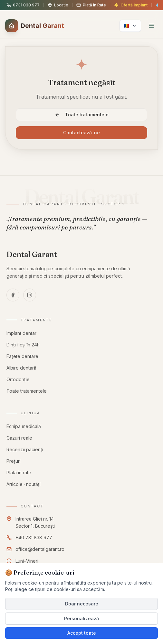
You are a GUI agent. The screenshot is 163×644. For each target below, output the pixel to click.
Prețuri (14, 463)
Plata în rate (20, 475)
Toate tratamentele (82, 115)
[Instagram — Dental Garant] (30, 295)
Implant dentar (21, 333)
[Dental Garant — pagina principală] (32, 255)
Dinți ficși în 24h (23, 345)
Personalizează (81, 618)
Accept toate (82, 633)
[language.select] (130, 26)
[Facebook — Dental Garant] (13, 295)
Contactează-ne (81, 133)
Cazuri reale (20, 438)
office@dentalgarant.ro (40, 551)
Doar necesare (82, 604)
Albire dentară (22, 369)
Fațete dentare (22, 357)
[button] (35, 26)
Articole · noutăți (25, 489)
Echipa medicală (24, 427)
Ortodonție (18, 381)
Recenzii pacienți (25, 450)
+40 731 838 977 (34, 538)
